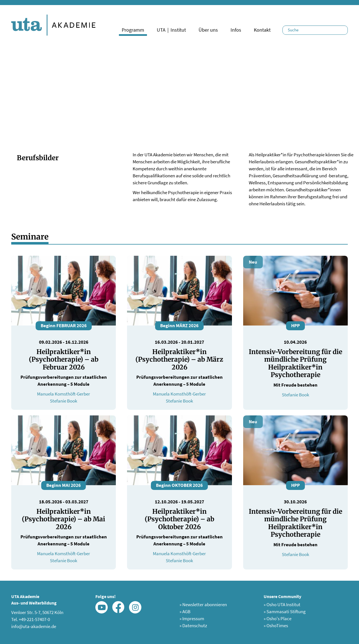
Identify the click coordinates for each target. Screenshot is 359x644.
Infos (236, 30)
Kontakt (262, 30)
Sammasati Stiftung (285, 612)
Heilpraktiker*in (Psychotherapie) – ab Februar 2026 (64, 359)
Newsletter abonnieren (203, 605)
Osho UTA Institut (282, 605)
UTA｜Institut (171, 30)
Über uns (208, 30)
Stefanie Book (64, 401)
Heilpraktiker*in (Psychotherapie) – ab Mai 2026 (64, 519)
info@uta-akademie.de (34, 626)
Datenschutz (193, 626)
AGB (185, 612)
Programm (133, 30)
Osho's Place (278, 619)
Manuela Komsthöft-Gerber (64, 394)
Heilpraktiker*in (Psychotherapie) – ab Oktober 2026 (179, 519)
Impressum (192, 619)
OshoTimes (276, 626)
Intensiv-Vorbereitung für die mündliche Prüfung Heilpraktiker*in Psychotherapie (295, 363)
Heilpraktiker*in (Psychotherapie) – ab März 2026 (179, 359)
